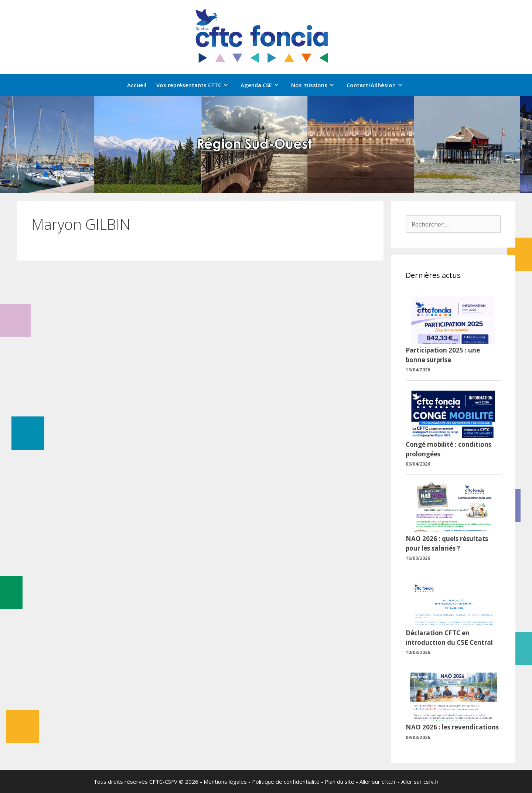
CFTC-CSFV (163, 782)
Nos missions (316, 85)
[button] (11, 144)
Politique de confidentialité (286, 782)
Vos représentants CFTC (196, 85)
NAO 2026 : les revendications (452, 727)
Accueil (137, 85)
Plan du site (340, 782)
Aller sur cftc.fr (378, 782)
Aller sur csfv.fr (420, 782)
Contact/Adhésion (378, 85)
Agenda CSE (263, 85)
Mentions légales (225, 782)
